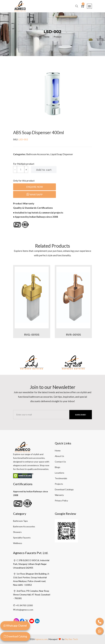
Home (49, 37)
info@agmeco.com (24, 610)
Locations (60, 473)
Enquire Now (35, 187)
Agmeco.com (41, 639)
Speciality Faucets (22, 538)
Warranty (59, 495)
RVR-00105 (73, 335)
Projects (59, 484)
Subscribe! (81, 415)
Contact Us (60, 462)
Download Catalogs (64, 489)
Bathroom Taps (20, 521)
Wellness (18, 543)
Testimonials (61, 478)
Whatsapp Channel (15, 626)
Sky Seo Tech (71, 639)
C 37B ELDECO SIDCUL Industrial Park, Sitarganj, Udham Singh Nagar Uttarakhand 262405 (31, 564)
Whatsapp (35, 194)
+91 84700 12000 (24, 605)
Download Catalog (15, 636)
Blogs (58, 467)
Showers (17, 532)
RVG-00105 (32, 335)
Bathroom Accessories (24, 526)
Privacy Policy (61, 501)
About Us (59, 456)
